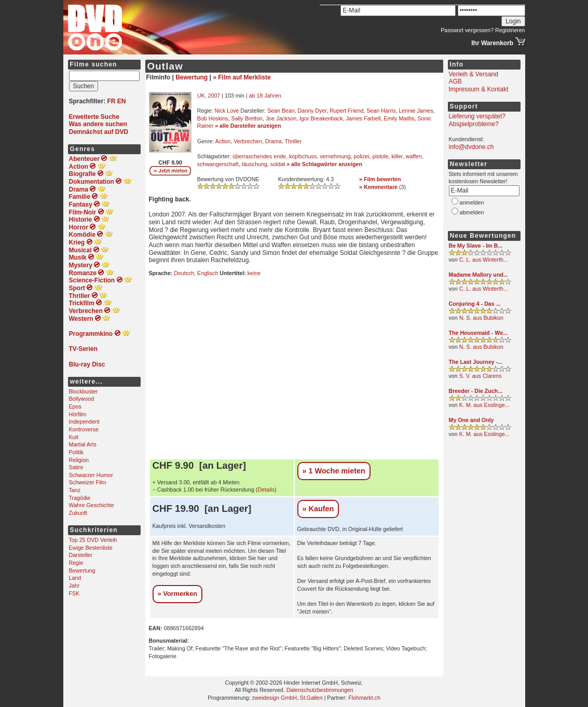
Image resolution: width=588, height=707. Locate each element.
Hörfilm (78, 414)
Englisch (208, 273)
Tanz (75, 490)
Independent (84, 422)
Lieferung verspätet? (477, 116)
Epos (75, 406)
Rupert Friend (346, 111)
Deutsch (184, 273)
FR (112, 101)
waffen (414, 156)
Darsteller (81, 555)
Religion (79, 460)
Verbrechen (248, 141)
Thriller (293, 141)
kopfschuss (303, 156)
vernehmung (335, 156)
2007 (214, 96)
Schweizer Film (88, 482)
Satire (76, 467)
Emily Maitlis (399, 118)
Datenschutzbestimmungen (320, 690)
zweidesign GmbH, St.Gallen (287, 698)
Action (223, 141)
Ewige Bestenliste (91, 548)
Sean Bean (281, 111)
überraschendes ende (259, 156)
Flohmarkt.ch (364, 698)
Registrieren (510, 30)
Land (75, 578)
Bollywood (82, 399)
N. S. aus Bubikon (481, 318)
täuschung (255, 164)
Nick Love (227, 111)
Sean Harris (381, 111)
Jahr (74, 586)
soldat (278, 164)
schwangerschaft (218, 164)
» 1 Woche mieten (334, 471)
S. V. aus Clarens (481, 376)
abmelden (472, 212)
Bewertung (82, 570)
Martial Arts (83, 444)
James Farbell (364, 118)
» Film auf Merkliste (242, 77)
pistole (381, 156)
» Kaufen (318, 509)
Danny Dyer (312, 111)
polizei (361, 156)
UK (201, 96)
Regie (76, 563)
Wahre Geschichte (92, 505)
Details (266, 490)
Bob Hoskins (213, 118)
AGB (455, 81)
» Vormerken (178, 594)
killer (397, 156)
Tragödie (80, 498)
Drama (274, 141)
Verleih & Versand (474, 74)
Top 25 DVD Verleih (93, 540)
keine (254, 273)
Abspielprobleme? (474, 124)
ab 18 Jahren (265, 96)
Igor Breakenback (321, 118)
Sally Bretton (247, 118)
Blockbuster (84, 391)
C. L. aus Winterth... (484, 260)
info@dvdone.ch (471, 147)
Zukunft (78, 513)
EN (122, 101)
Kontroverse (84, 429)
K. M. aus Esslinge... (484, 405)
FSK (74, 593)
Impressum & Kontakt (479, 89)
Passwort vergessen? (467, 30)
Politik (76, 452)
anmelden (472, 202)
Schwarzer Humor (91, 475)
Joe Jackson (281, 118)
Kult (74, 437)
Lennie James (416, 111)
